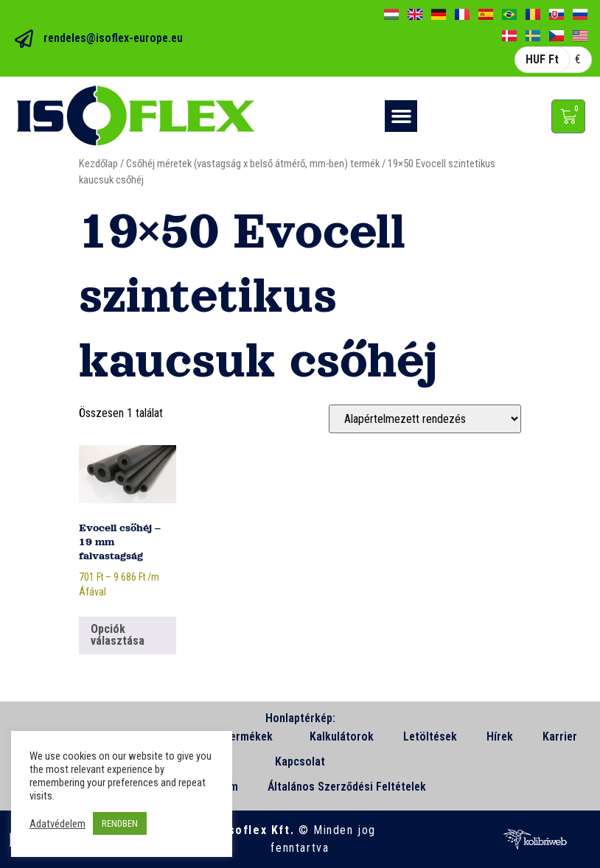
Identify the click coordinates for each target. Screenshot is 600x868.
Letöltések (430, 736)
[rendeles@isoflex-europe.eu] (24, 39)
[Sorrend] (425, 419)
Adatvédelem (57, 824)
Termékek (252, 737)
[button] (401, 116)
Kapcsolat (300, 762)
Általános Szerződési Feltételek (347, 787)
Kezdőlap (98, 164)
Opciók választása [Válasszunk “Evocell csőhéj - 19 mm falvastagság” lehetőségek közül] (118, 635)
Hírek (500, 736)
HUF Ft (542, 59)
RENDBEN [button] (120, 823)
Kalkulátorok (342, 736)
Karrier (560, 736)
